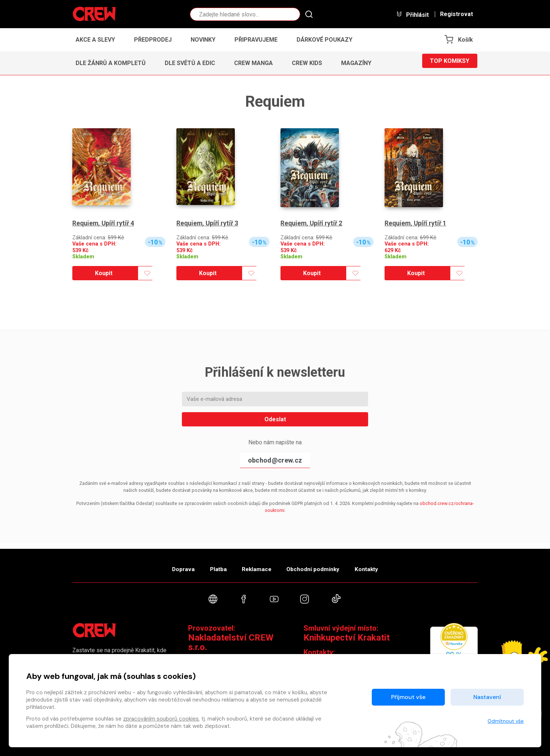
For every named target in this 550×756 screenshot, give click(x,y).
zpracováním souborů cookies (161, 719)
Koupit (104, 273)
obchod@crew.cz (275, 460)
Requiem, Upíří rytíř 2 (312, 223)
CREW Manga (253, 63)
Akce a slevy (95, 40)
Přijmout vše (408, 697)
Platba (212, 565)
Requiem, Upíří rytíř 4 (104, 223)
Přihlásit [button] (412, 14)
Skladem (83, 257)
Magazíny (356, 63)
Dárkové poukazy (324, 40)
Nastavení (487, 697)
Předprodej (153, 40)
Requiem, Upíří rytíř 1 (416, 223)
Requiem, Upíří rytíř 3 (208, 223)
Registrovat (457, 14)
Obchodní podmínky (319, 565)
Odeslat (275, 419)
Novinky (203, 40)
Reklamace (256, 565)
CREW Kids (307, 63)
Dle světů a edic (190, 63)
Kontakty (378, 565)
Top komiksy (450, 63)
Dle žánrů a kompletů (111, 63)
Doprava (172, 565)
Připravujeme (256, 40)
